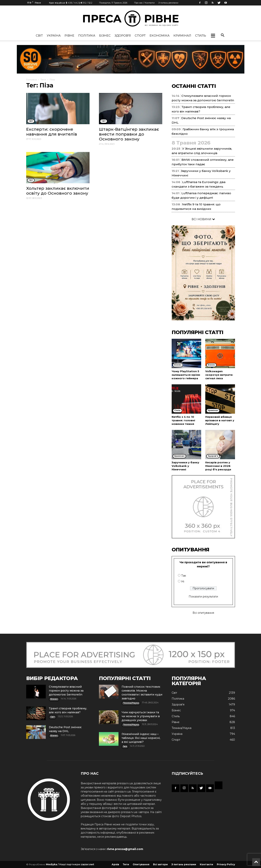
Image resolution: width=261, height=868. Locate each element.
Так (184, 576)
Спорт (140, 35)
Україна (54, 35)
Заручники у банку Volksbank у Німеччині (185, 466)
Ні (183, 581)
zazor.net (88, 864)
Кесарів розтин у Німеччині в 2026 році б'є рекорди (218, 466)
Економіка (160, 35)
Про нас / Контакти (144, 3)
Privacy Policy (226, 864)
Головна (31, 80)
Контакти (206, 864)
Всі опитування (203, 613)
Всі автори (160, 864)
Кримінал (182, 35)
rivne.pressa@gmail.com (125, 849)
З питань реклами (168, 3)
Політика (87, 35)
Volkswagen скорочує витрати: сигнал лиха (219, 375)
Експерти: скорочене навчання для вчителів (52, 132)
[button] (213, 36)
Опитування (141, 864)
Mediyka (52, 864)
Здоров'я (123, 35)
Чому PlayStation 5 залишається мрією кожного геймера (186, 375)
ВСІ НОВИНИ (203, 219)
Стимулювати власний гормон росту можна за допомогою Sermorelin (66, 691)
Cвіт (39, 35)
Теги (43, 80)
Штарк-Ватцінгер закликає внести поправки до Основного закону (129, 134)
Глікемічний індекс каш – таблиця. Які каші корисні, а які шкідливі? (141, 738)
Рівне (69, 35)
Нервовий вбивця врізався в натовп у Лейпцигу (220, 420)
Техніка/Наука (182, 728)
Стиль (201, 35)
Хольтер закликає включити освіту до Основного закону (58, 191)
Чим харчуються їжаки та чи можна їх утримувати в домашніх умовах (141, 716)
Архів (115, 864)
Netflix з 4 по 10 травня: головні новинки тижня (183, 420)
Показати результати (203, 597)
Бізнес (105, 35)
